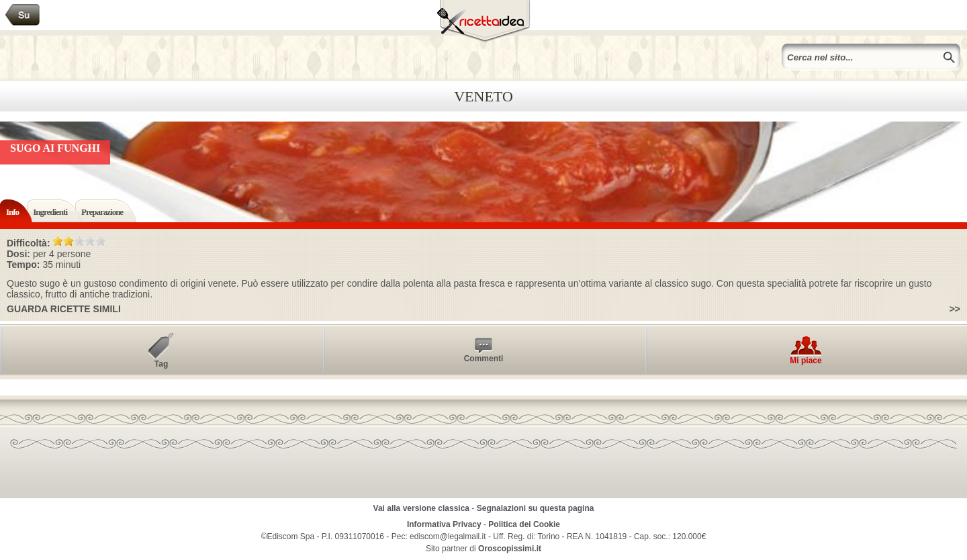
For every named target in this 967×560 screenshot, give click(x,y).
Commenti (484, 359)
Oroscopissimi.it (510, 549)
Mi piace (805, 361)
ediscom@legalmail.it (448, 536)
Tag (161, 364)
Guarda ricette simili (64, 309)
